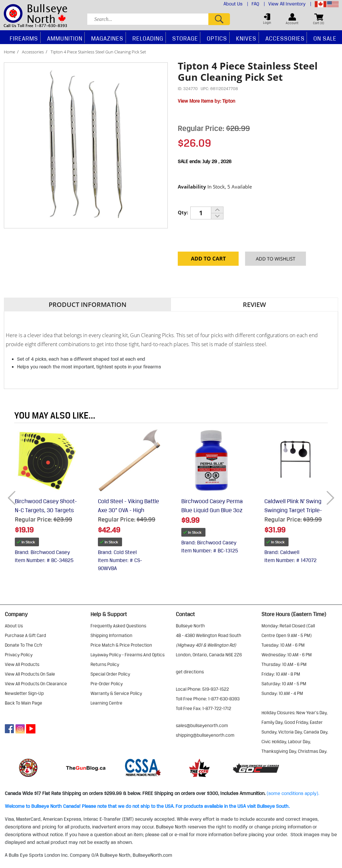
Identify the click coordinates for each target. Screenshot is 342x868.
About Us (236, 4)
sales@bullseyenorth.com (202, 725)
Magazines (107, 38)
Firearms (24, 38)
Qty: (183, 212)
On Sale (325, 38)
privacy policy (19, 655)
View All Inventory (290, 4)
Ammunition (65, 38)
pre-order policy (107, 684)
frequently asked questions (118, 626)
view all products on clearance (36, 684)
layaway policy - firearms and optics (128, 655)
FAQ (258, 4)
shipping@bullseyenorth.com (205, 735)
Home (9, 52)
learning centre (106, 703)
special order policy (110, 674)
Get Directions (190, 672)
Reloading (148, 38)
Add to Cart (208, 260)
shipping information (111, 635)
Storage (185, 38)
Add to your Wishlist (275, 260)
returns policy (105, 664)
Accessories (33, 52)
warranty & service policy (116, 693)
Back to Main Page (24, 703)
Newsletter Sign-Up (24, 693)
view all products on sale (30, 674)
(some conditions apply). (293, 793)
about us (14, 626)
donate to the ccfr (24, 645)
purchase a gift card (25, 635)
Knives (246, 38)
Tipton (229, 101)
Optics (217, 38)
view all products (22, 664)
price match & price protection (121, 645)
